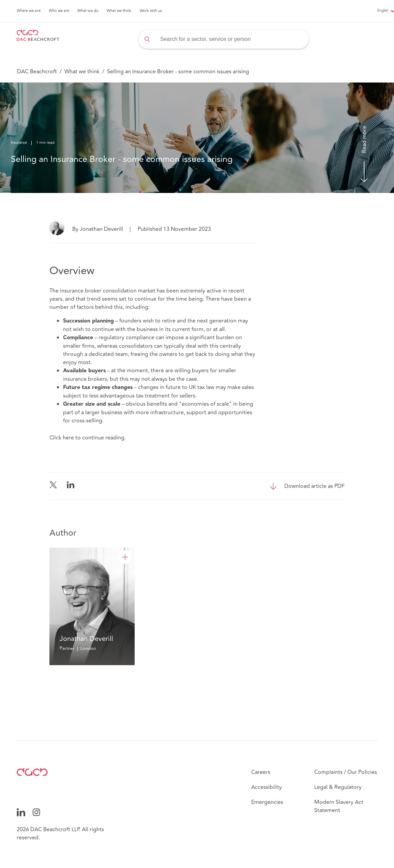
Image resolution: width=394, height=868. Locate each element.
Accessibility (267, 787)
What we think (119, 11)
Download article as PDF (314, 486)
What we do (88, 11)
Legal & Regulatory (338, 787)
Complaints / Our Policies (346, 772)
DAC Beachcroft (37, 72)
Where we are (29, 11)
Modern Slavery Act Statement (339, 806)
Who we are (59, 11)
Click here (62, 438)
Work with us (151, 11)
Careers (261, 772)
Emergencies (267, 802)
